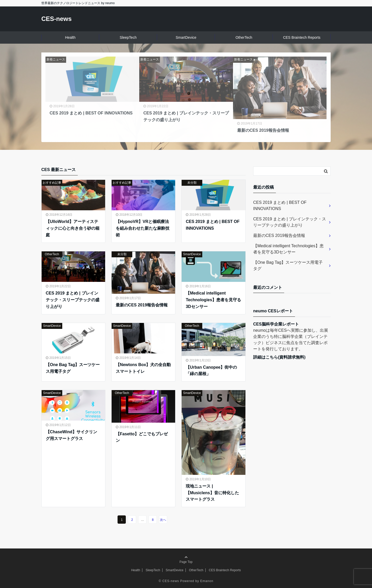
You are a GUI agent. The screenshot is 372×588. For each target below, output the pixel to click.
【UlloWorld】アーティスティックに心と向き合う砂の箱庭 (73, 228)
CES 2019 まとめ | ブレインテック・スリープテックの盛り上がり (73, 300)
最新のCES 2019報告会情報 (142, 305)
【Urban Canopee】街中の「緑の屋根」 (211, 371)
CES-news (56, 19)
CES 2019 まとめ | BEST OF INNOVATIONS (213, 225)
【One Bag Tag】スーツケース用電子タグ (73, 368)
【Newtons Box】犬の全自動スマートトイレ (143, 368)
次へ (163, 520)
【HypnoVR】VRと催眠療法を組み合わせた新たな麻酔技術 (143, 228)
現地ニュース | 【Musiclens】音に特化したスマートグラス (212, 493)
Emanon (207, 581)
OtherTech (244, 37)
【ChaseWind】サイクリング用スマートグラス (71, 435)
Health (70, 37)
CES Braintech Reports (302, 37)
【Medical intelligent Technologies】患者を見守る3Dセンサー (213, 300)
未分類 (192, 183)
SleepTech (128, 37)
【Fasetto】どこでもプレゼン (142, 437)
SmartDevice (186, 37)
